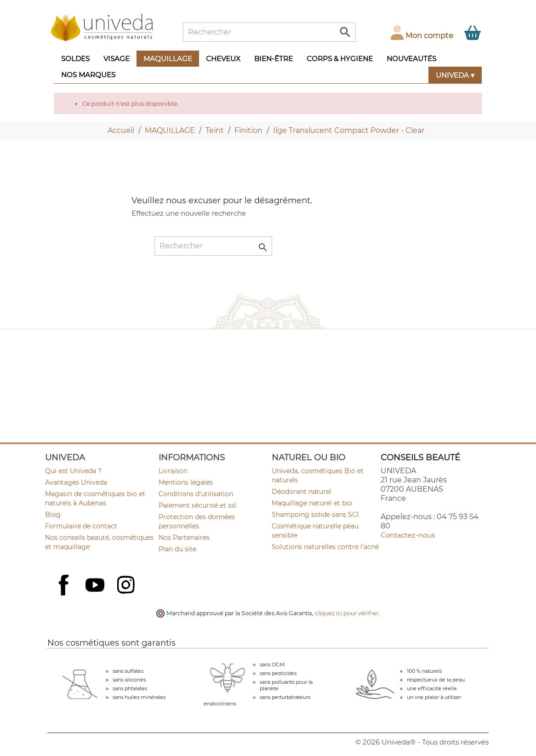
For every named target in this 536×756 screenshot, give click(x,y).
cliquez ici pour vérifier (347, 613)
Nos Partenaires (184, 538)
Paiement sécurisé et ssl (197, 505)
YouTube (96, 586)
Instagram (127, 586)
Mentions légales (186, 482)
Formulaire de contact (81, 526)
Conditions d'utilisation (196, 494)
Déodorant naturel (302, 492)
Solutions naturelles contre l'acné (325, 547)
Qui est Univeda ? (73, 471)
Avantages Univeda (76, 482)
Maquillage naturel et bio (312, 503)
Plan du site (177, 549)
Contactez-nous (408, 535)
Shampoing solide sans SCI (315, 515)
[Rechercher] (269, 32)
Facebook (65, 595)
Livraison (173, 471)
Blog (53, 515)
